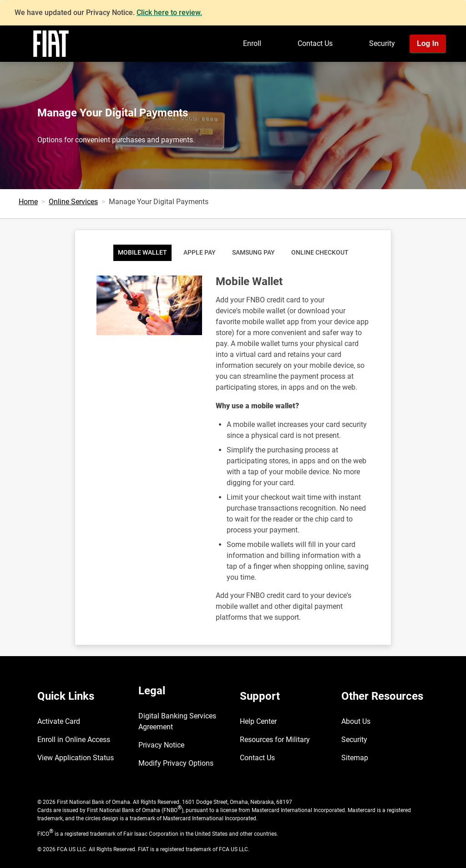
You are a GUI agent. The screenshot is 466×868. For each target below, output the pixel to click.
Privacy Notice (161, 745)
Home (28, 202)
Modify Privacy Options (176, 763)
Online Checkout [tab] (320, 253)
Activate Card (59, 721)
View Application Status (76, 758)
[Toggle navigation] (456, 70)
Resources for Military (275, 740)
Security (382, 43)
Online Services (73, 202)
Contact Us (315, 43)
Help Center (258, 721)
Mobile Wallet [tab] (142, 253)
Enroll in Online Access (74, 740)
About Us (356, 721)
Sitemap (355, 758)
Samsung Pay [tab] (253, 253)
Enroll (252, 43)
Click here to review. (169, 13)
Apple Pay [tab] (200, 253)
